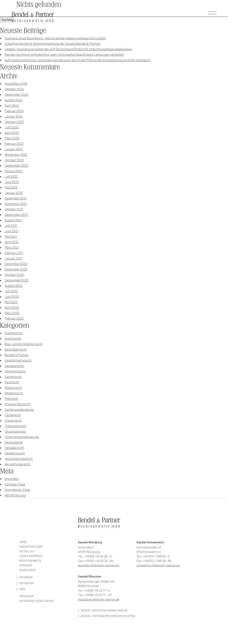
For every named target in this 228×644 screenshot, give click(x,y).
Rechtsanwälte (30, 561)
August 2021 (13, 220)
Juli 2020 (11, 291)
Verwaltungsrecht (17, 464)
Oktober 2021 (14, 209)
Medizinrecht (14, 393)
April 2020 (12, 307)
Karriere (26, 565)
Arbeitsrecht (14, 333)
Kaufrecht (12, 382)
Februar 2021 (14, 253)
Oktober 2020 (14, 275)
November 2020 (16, 269)
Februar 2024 (14, 111)
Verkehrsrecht (15, 453)
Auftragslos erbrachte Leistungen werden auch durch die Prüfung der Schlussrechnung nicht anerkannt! (78, 60)
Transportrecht (15, 426)
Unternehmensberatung (22, 437)
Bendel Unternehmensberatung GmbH (108, 616)
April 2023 (12, 133)
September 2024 (17, 94)
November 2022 (16, 154)
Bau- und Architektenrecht (24, 344)
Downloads (27, 570)
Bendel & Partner (17, 355)
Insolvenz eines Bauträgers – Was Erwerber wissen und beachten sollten (55, 38)
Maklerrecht (13, 388)
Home (23, 542)
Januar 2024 (14, 116)
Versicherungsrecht (19, 459)
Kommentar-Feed (17, 490)
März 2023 (12, 138)
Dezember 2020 (16, 264)
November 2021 (16, 204)
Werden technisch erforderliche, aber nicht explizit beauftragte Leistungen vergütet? (64, 54)
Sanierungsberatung (19, 409)
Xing (22, 589)
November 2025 (16, 83)
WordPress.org (15, 495)
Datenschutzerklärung (36, 601)
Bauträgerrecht (16, 349)
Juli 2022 (11, 176)
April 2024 (12, 105)
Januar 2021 (13, 258)
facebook (26, 577)
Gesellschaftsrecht (18, 360)
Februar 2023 (14, 144)
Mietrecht (12, 398)
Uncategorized (15, 431)
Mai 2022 (11, 187)
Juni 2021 (11, 231)
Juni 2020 (12, 296)
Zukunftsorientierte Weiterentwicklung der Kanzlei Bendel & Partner (52, 43)
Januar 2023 (14, 149)
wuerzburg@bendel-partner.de (99, 565)
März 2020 (12, 313)
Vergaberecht (14, 448)
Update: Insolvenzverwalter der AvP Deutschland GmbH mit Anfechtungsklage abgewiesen (68, 49)
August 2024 (14, 100)
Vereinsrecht (14, 442)
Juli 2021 (11, 225)
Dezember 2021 (16, 198)
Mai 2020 (11, 302)
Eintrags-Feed (15, 484)
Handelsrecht (14, 366)
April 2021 (12, 242)
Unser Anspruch (31, 556)
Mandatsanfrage (31, 547)
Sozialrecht (13, 415)
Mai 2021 (11, 236)
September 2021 (16, 215)
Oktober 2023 (14, 122)
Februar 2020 (14, 318)
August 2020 (14, 286)
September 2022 (17, 165)
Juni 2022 (12, 182)
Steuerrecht (13, 420)
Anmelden (12, 479)
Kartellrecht (13, 377)
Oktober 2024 (14, 89)
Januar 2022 (14, 193)
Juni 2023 (12, 127)
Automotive (13, 338)
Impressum (27, 596)
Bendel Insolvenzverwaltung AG (104, 610)
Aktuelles (27, 551)
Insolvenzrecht (15, 371)
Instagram (27, 583)
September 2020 (17, 280)
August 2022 (14, 171)
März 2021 (12, 247)
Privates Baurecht (17, 404)
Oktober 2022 (14, 160)
